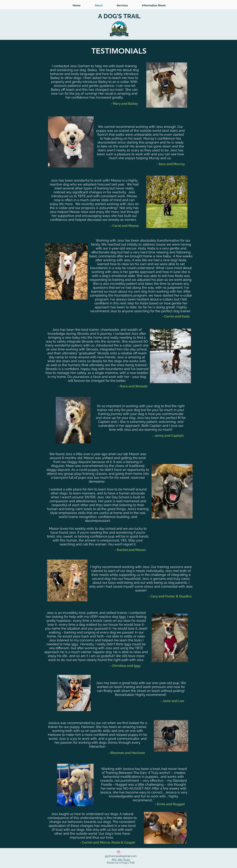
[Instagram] (118, 852)
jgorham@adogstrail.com (121, 856)
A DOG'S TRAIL (119, 16)
